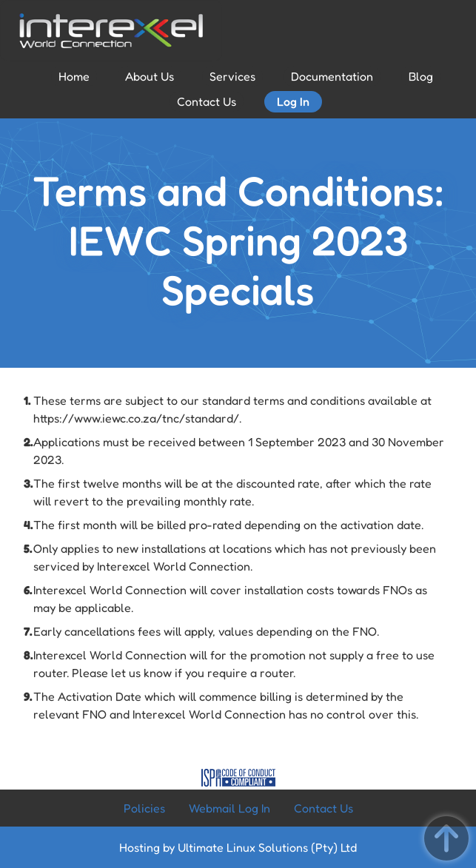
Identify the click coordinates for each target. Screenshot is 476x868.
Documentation (332, 76)
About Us (150, 76)
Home (74, 76)
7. (28, 631)
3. (29, 483)
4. (29, 525)
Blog (421, 76)
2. (29, 442)
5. (28, 548)
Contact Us (207, 101)
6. (28, 590)
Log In (293, 101)
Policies (144, 808)
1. (27, 400)
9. (28, 696)
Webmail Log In (229, 808)
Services (232, 76)
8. (29, 655)
